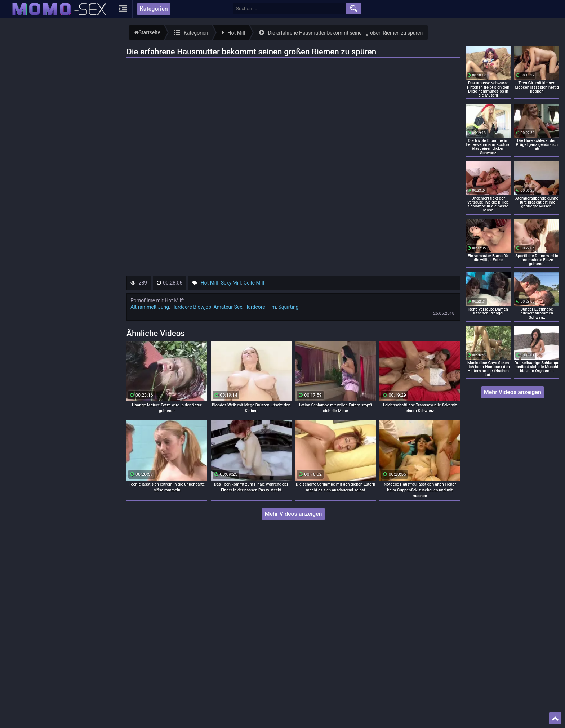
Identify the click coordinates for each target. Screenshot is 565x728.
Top (555, 718)
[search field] (290, 9)
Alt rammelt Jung (150, 307)
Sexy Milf (231, 283)
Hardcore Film (260, 307)
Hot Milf (210, 283)
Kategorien (154, 9)
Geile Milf (254, 283)
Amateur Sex (228, 307)
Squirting (288, 307)
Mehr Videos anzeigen (293, 514)
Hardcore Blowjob (191, 307)
